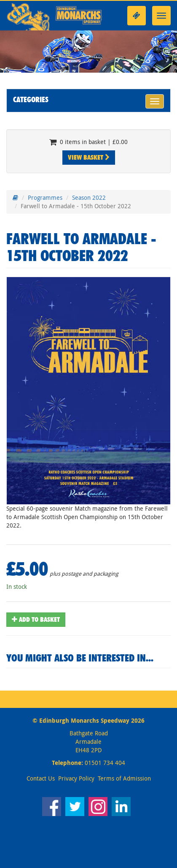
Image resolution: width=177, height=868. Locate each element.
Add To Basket (36, 619)
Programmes (45, 197)
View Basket (89, 157)
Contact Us (41, 778)
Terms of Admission (124, 778)
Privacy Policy (76, 778)
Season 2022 (89, 197)
